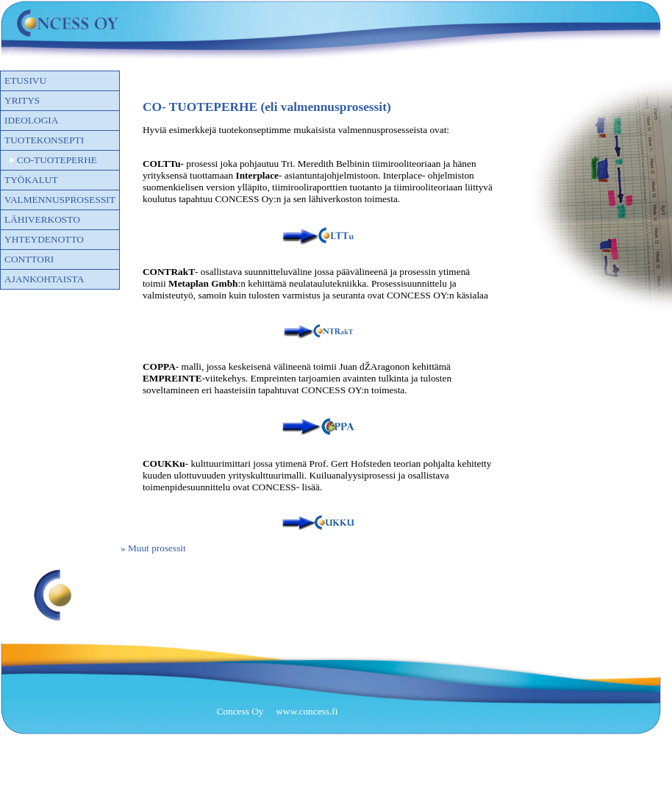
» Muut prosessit (153, 548)
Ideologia (31, 120)
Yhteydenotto (44, 239)
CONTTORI (29, 259)
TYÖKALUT (31, 180)
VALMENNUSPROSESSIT (60, 200)
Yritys (22, 100)
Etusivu (25, 80)
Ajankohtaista (44, 279)
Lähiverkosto (42, 219)
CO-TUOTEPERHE (57, 160)
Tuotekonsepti (44, 140)
